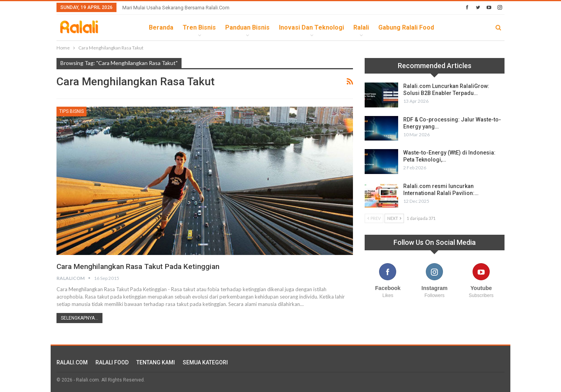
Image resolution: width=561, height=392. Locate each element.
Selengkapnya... (79, 318)
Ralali (361, 27)
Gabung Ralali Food (406, 27)
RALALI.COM (72, 362)
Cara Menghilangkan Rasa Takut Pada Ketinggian (143, 266)
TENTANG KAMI (156, 362)
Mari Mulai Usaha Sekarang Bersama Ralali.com (176, 8)
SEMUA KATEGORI (205, 362)
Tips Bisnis (71, 111)
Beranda (161, 27)
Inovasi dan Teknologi (311, 27)
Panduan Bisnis (247, 27)
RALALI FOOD (112, 362)
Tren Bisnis (199, 27)
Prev (374, 218)
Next (394, 218)
